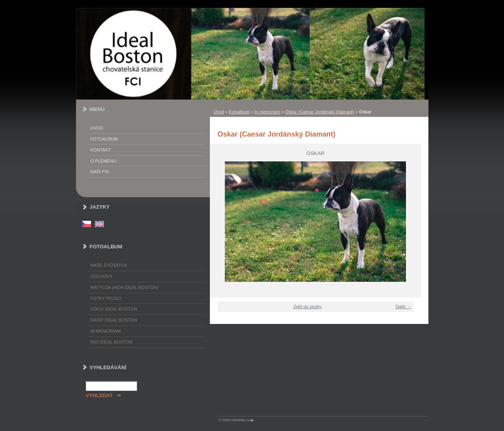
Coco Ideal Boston (114, 309)
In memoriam (267, 112)
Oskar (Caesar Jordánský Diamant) (320, 112)
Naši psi (100, 172)
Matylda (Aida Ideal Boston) (125, 287)
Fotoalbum (239, 112)
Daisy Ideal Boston (114, 320)
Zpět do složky (308, 307)
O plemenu (104, 161)
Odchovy (102, 276)
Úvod (219, 112)
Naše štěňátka (109, 265)
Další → (404, 307)
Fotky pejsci (106, 298)
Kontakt (101, 150)
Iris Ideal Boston (112, 342)
